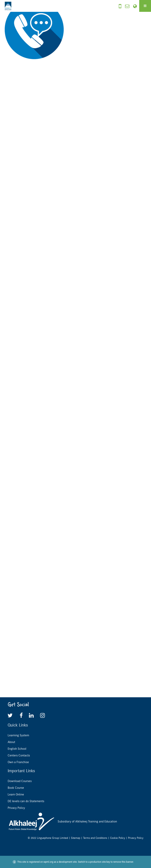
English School (17, 749)
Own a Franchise (18, 762)
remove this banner (123, 862)
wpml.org (48, 862)
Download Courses (20, 781)
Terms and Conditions (95, 838)
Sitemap (76, 838)
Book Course (16, 788)
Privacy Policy (16, 808)
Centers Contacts (19, 755)
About (11, 742)
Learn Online (16, 794)
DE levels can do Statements (26, 801)
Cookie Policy (118, 838)
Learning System (18, 735)
